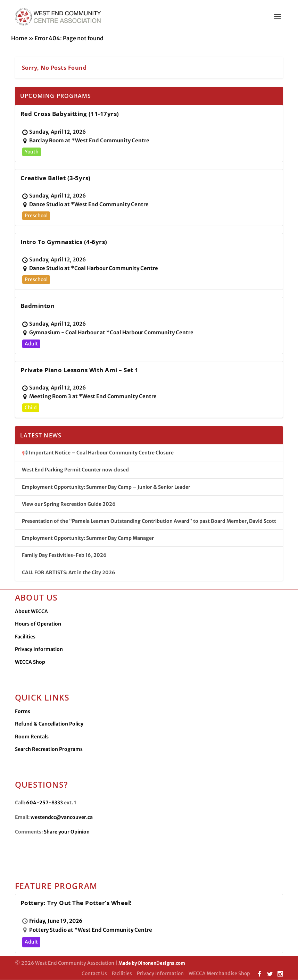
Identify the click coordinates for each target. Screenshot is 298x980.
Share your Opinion (67, 832)
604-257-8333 (44, 803)
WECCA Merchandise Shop (219, 974)
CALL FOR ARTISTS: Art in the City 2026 (69, 573)
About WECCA (31, 612)
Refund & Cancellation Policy (49, 724)
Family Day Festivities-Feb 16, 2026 (64, 555)
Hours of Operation (38, 624)
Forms (23, 712)
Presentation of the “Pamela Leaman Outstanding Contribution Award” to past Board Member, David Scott (149, 521)
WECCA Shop (30, 662)
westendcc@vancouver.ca (62, 818)
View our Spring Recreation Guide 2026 (69, 504)
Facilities (25, 637)
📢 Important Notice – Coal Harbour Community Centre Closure (98, 453)
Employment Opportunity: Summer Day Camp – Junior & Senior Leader (106, 487)
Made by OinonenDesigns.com (152, 964)
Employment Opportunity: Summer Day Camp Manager (88, 538)
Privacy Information (39, 650)
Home (19, 39)
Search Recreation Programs (49, 749)
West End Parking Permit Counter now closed (75, 470)
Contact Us (94, 974)
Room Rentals (32, 737)
